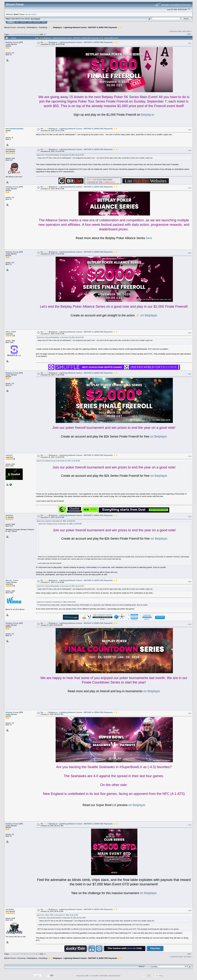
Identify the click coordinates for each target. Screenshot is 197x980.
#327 (190, 374)
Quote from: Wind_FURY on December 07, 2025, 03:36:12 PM (57, 915)
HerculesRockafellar (15, 129)
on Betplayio (148, 315)
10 (25, 34)
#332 (190, 713)
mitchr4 (9, 455)
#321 (190, 43)
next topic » (187, 31)
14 (34, 34)
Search (23, 22)
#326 (190, 333)
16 (39, 34)
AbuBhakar (11, 149)
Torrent (37, 19)
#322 (190, 130)
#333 (190, 825)
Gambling (43, 27)
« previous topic (175, 31)
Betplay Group (12, 42)
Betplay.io (147, 115)
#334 (190, 911)
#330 (190, 582)
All (45, 34)
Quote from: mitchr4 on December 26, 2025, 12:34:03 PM (56, 521)
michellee (10, 909)
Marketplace (32, 27)
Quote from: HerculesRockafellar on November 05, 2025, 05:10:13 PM (60, 155)
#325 (190, 253)
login (27, 14)
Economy (21, 27)
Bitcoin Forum (10, 27)
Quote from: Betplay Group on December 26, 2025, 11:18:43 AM (58, 461)
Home (11, 22)
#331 (190, 624)
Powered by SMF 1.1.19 (85, 976)
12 (30, 34)
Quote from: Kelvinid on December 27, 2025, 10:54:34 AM (56, 602)
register (34, 14)
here (149, 238)
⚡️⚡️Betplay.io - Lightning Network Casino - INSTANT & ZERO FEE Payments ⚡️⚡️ (85, 27)
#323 (190, 150)
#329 (190, 517)
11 (27, 34)
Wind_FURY (11, 332)
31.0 (32, 19)
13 (32, 34)
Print (189, 34)
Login (30, 22)
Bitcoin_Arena (12, 580)
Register (37, 22)
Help (17, 22)
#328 (190, 456)
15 (37, 34)
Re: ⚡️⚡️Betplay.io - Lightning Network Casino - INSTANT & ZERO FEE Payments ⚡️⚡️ (79, 42)
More (44, 22)
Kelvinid (9, 515)
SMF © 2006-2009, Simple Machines (108, 976)
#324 (190, 188)
